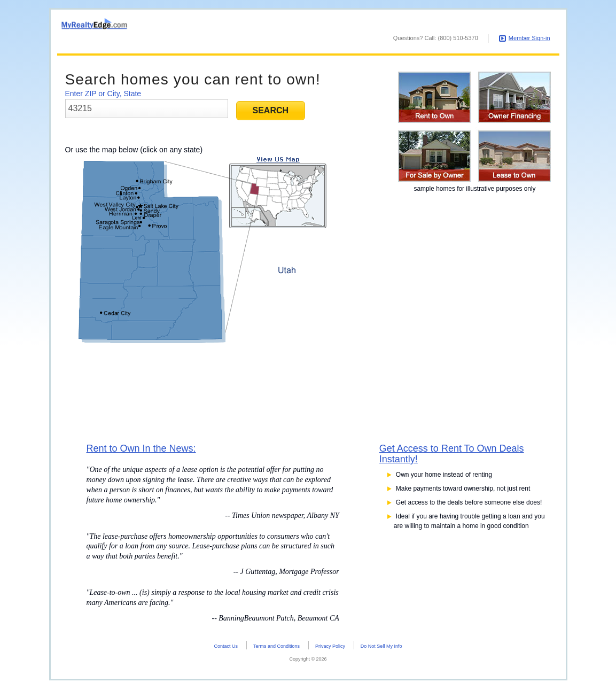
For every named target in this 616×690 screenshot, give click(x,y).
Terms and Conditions (276, 648)
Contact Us (226, 648)
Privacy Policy (330, 648)
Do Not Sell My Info (381, 648)
